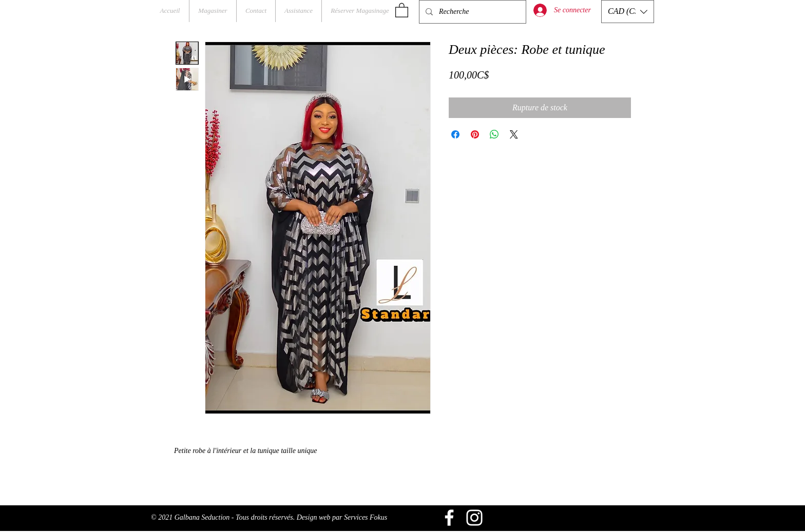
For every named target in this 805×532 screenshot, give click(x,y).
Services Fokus (366, 517)
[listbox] (628, 12)
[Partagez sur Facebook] (455, 134)
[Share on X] (514, 134)
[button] (402, 10)
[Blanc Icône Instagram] (474, 518)
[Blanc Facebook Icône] (449, 518)
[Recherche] (472, 12)
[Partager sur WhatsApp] (494, 134)
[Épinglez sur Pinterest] (475, 134)
